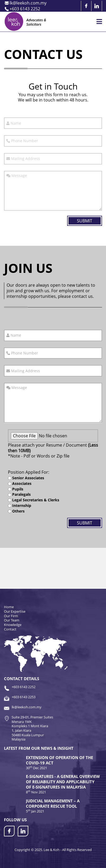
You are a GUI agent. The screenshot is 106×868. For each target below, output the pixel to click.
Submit (85, 221)
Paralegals (21, 494)
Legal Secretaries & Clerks (36, 500)
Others (18, 511)
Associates (22, 484)
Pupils (18, 489)
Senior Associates (28, 478)
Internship (22, 506)
